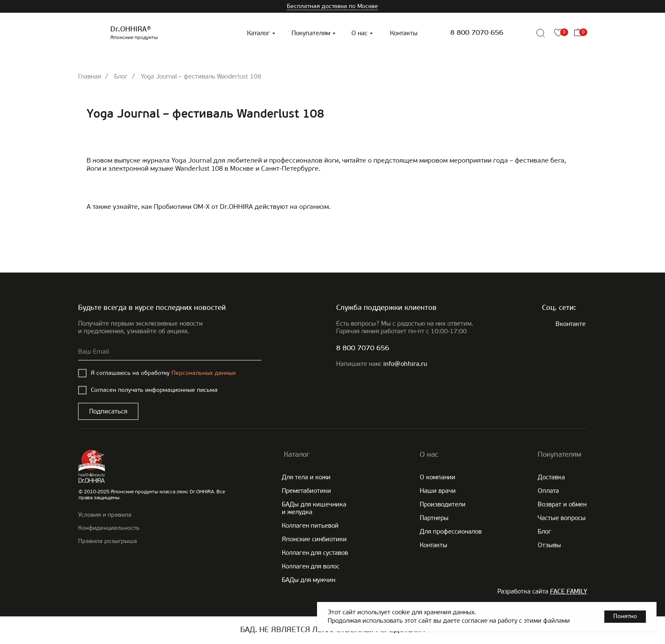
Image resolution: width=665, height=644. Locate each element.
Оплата (548, 491)
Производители (443, 504)
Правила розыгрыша (108, 541)
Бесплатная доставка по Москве (332, 6)
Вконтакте (571, 324)
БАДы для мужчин (309, 580)
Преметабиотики (306, 491)
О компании (438, 477)
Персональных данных (204, 373)
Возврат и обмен (562, 504)
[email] (170, 352)
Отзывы (549, 545)
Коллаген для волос (311, 566)
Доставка (551, 477)
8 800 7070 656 (477, 33)
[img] (522, 33)
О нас (359, 33)
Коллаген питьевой (310, 526)
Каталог (258, 33)
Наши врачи (438, 491)
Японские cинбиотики (314, 539)
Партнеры (434, 518)
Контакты (404, 33)
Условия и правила (105, 515)
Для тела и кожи (306, 477)
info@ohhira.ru (405, 364)
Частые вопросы (562, 518)
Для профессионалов (451, 532)
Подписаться (108, 411)
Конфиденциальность (109, 528)
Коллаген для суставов (315, 553)
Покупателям (311, 33)
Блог (121, 76)
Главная (90, 76)
